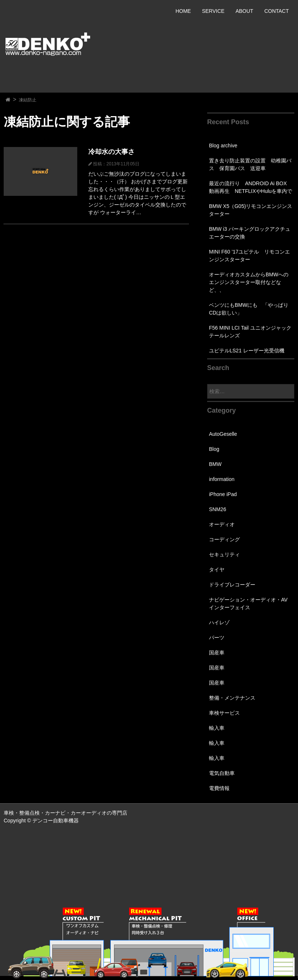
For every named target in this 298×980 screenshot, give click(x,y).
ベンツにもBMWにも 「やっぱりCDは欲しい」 (249, 309)
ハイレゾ (219, 622)
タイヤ (217, 570)
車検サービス (224, 713)
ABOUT (244, 11)
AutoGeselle (223, 434)
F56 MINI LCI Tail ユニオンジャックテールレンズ (250, 332)
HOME (183, 11)
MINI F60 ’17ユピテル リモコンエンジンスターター (249, 256)
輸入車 (217, 728)
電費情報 (219, 788)
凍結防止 (28, 100)
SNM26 (218, 509)
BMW (215, 464)
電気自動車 (222, 773)
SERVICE (213, 11)
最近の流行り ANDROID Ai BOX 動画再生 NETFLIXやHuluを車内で (251, 187)
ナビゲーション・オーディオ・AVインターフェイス (248, 604)
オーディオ (222, 524)
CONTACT (276, 11)
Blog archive (223, 146)
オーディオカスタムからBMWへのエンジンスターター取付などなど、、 (249, 282)
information (222, 479)
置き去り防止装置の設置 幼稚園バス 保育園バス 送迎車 (250, 164)
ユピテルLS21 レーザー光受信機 (247, 351)
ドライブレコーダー (232, 585)
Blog (214, 449)
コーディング (224, 539)
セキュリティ (224, 554)
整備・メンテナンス (232, 698)
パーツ (217, 638)
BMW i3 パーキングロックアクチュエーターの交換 (250, 233)
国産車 (217, 653)
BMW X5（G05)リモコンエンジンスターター (251, 210)
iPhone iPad (223, 494)
